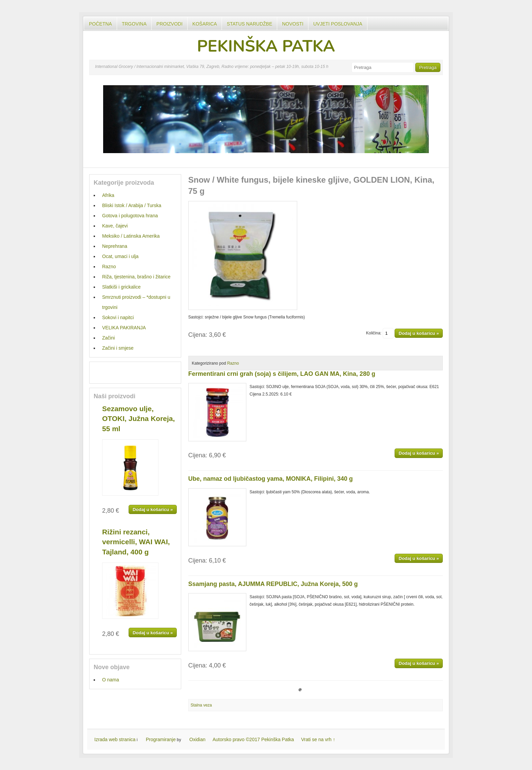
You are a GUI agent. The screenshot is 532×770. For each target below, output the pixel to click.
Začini (108, 338)
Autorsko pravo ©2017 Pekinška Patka (253, 739)
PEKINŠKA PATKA (266, 46)
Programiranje (161, 739)
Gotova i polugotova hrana (130, 216)
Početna (100, 24)
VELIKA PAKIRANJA (124, 328)
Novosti (293, 24)
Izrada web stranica (115, 739)
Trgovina (134, 24)
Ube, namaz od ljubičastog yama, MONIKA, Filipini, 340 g (271, 479)
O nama (111, 680)
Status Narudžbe (249, 24)
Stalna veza (201, 705)
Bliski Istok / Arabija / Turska (132, 205)
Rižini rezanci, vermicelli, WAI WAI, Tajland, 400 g (136, 542)
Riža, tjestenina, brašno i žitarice (136, 277)
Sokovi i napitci (118, 317)
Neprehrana (115, 246)
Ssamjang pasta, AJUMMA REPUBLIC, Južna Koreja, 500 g (273, 584)
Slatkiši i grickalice (121, 287)
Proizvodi (169, 24)
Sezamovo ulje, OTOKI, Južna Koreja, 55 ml (138, 419)
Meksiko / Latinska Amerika (131, 236)
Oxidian (197, 739)
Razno (233, 363)
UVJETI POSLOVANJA (338, 24)
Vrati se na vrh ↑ (318, 739)
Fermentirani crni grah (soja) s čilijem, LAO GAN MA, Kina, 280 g (282, 374)
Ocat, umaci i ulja (120, 256)
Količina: (380, 333)
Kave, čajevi (115, 226)
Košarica (205, 24)
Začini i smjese (118, 348)
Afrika (108, 195)
